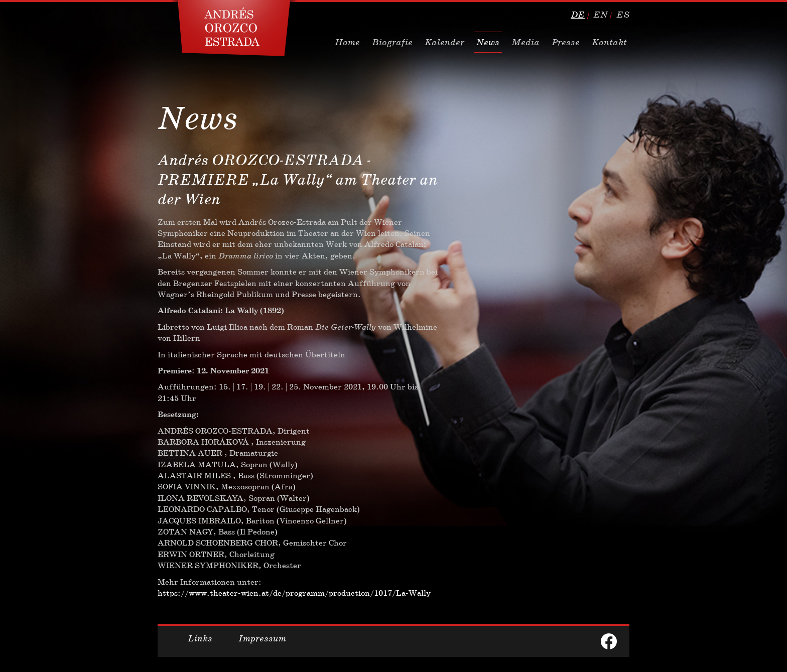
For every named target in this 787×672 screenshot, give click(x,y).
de (578, 15)
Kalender (444, 42)
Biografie (392, 42)
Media (526, 42)
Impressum (262, 638)
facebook (609, 641)
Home (347, 42)
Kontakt (609, 42)
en (601, 15)
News (488, 42)
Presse (566, 42)
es (623, 15)
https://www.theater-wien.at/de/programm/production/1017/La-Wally (294, 593)
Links (200, 638)
